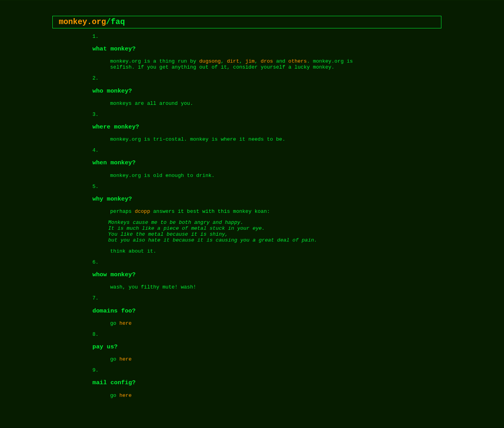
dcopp (142, 211)
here (125, 323)
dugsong (210, 61)
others (297, 61)
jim (250, 61)
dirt (233, 61)
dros (267, 61)
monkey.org (82, 22)
